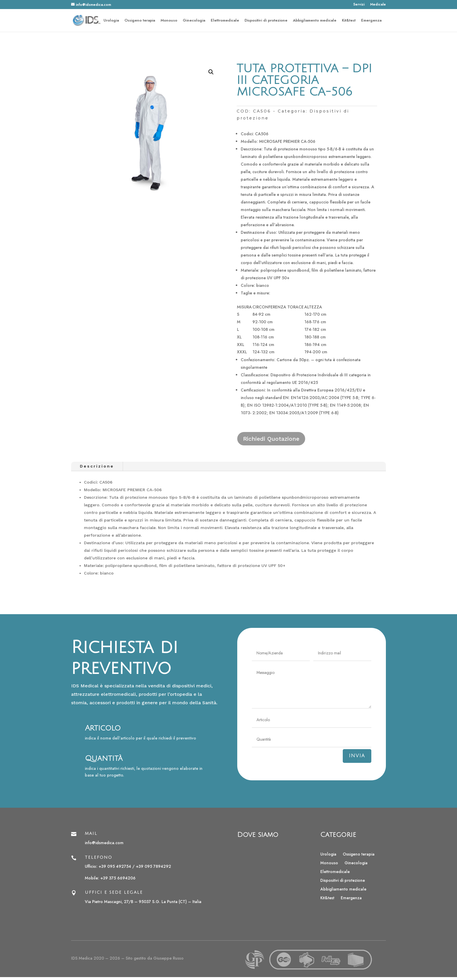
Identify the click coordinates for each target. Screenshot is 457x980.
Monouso (169, 21)
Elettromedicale (225, 21)
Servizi (359, 5)
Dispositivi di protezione (266, 21)
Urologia (111, 21)
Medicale (378, 5)
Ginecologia (194, 21)
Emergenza (371, 21)
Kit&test (349, 21)
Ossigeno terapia (140, 21)
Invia (357, 756)
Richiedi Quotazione (271, 439)
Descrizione (97, 466)
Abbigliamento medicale (315, 21)
